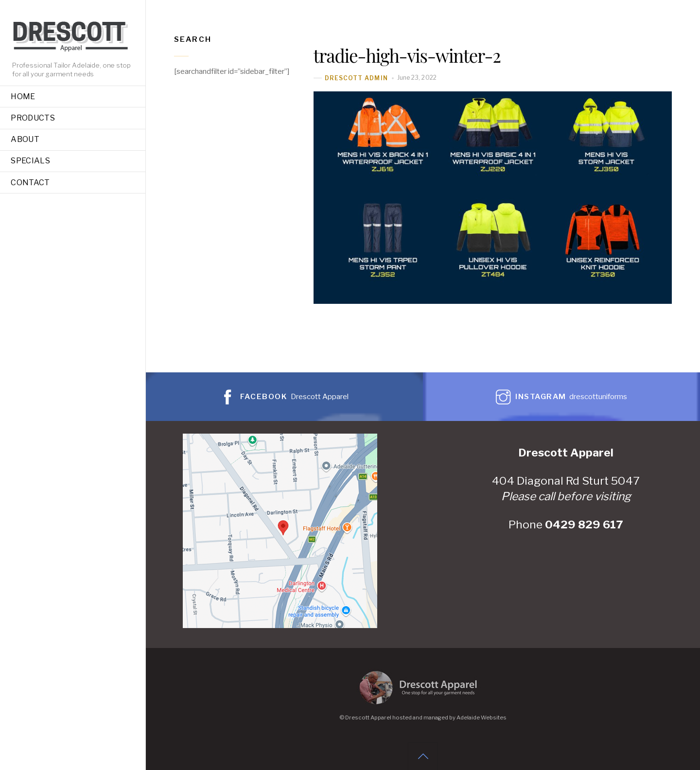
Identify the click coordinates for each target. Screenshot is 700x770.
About (25, 139)
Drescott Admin (356, 78)
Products (33, 118)
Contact (30, 183)
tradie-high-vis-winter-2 (407, 55)
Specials (30, 161)
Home (23, 96)
